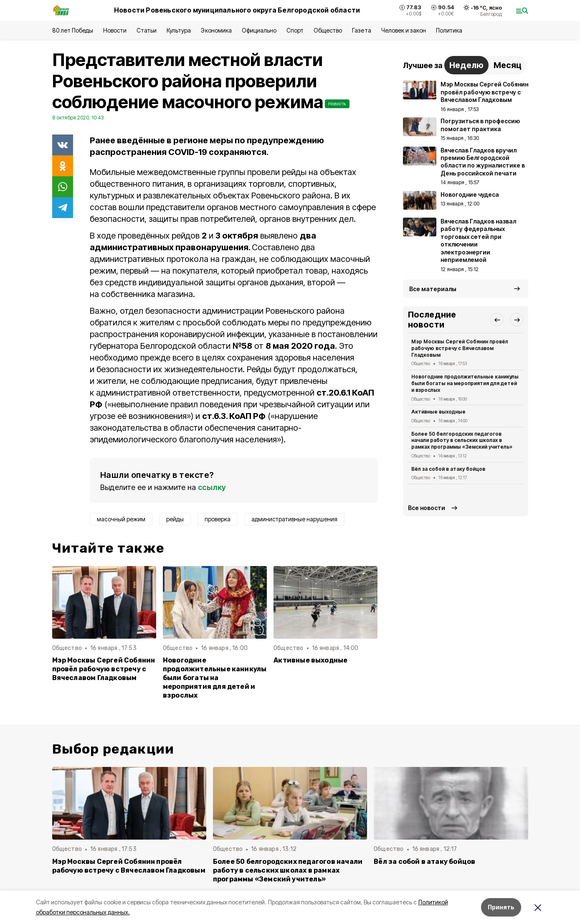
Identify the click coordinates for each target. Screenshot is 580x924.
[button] (497, 320)
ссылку (212, 487)
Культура (179, 30)
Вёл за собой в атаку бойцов (448, 469)
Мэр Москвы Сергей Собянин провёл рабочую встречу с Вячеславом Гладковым (104, 669)
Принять (501, 907)
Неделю (466, 65)
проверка (218, 519)
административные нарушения (294, 519)
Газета (361, 30)
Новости (115, 30)
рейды (175, 519)
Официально (259, 30)
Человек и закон (404, 30)
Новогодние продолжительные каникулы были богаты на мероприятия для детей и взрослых (215, 678)
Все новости (427, 508)
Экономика (216, 30)
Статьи (147, 30)
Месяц (508, 65)
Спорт (295, 30)
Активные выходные (310, 660)
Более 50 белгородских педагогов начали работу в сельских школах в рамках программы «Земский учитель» (462, 440)
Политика (449, 30)
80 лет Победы (73, 30)
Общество (328, 30)
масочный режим (121, 519)
